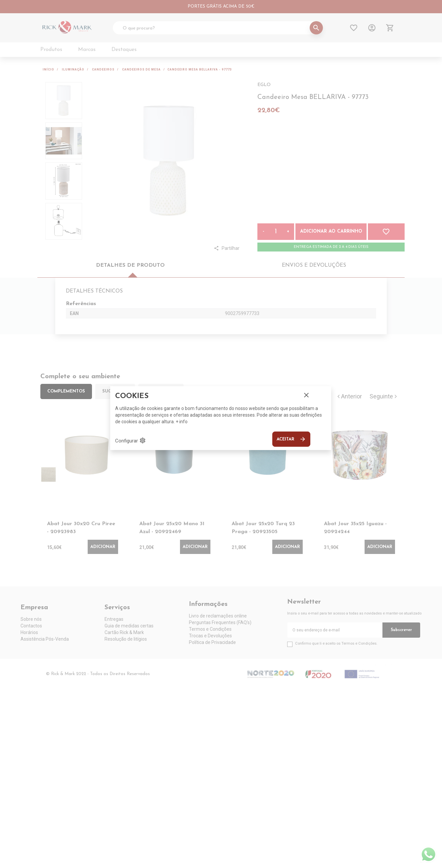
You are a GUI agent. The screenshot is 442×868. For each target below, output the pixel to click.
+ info (182, 422)
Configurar (131, 440)
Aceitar (291, 439)
